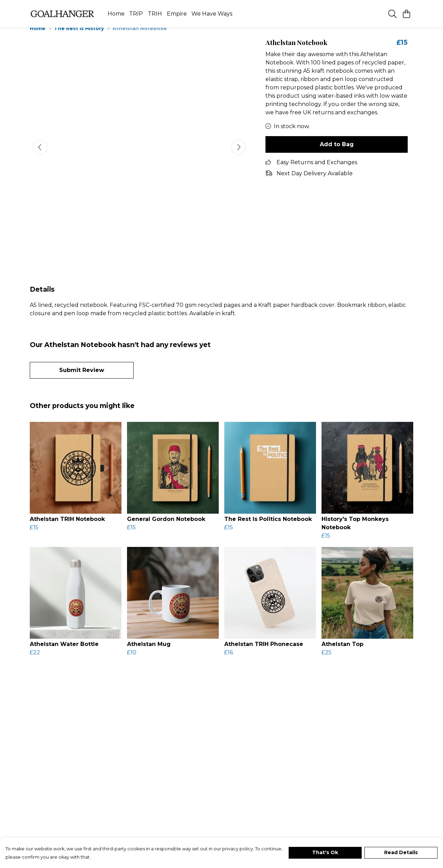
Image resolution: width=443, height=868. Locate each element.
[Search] (392, 14)
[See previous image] (40, 156)
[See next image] (238, 156)
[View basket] (406, 14)
